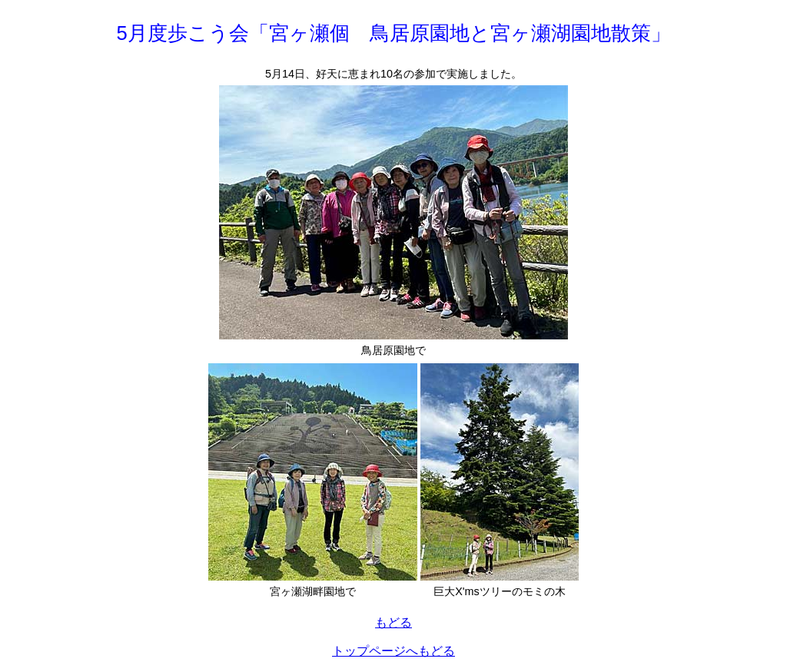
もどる (393, 622)
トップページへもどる (393, 651)
